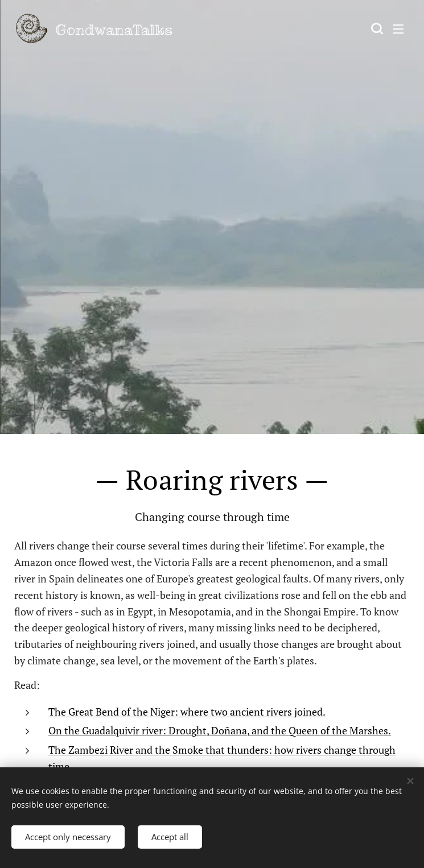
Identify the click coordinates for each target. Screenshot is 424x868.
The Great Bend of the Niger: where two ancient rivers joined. (187, 712)
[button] (376, 28)
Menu (398, 29)
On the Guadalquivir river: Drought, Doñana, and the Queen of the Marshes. (220, 730)
